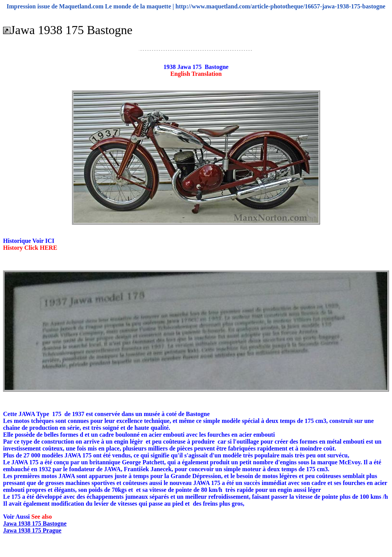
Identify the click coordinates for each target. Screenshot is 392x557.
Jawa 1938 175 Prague (32, 530)
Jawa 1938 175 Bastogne (35, 523)
